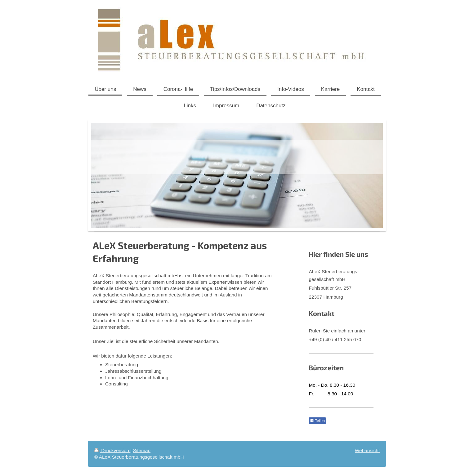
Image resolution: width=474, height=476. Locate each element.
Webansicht (367, 450)
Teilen (317, 421)
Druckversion (112, 450)
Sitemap (142, 450)
